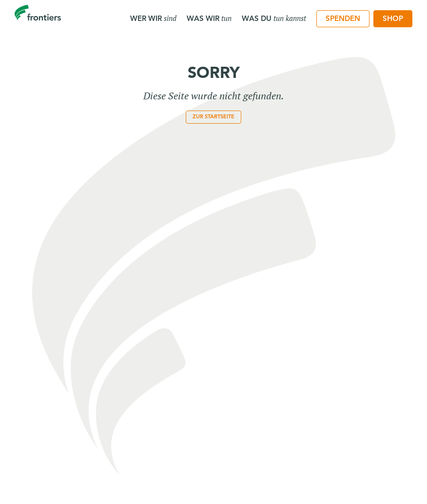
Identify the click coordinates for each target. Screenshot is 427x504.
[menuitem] (343, 19)
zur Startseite (213, 116)
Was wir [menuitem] (209, 18)
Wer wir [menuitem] (153, 18)
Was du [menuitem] (274, 18)
